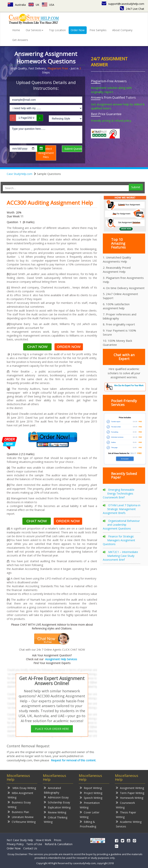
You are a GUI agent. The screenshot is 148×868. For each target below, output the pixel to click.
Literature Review (21, 817)
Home (16, 30)
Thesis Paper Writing (126, 814)
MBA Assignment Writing (20, 795)
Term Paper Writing (130, 793)
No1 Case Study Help (20, 840)
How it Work (43, 840)
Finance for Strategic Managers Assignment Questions (119, 540)
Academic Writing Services (129, 824)
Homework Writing (130, 798)
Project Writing (91, 793)
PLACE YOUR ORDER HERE (52, 729)
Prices (58, 840)
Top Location (57, 30)
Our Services (35, 30)
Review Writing (55, 812)
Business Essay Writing (19, 804)
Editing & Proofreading (88, 824)
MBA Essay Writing (22, 788)
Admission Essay (56, 797)
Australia (17, 5)
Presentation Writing (90, 805)
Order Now (78, 30)
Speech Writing (91, 798)
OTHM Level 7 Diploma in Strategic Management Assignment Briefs (122, 509)
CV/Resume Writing (22, 822)
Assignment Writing (130, 788)
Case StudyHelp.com (20, 174)
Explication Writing (57, 807)
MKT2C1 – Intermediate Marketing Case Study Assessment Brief (120, 556)
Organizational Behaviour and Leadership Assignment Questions (121, 525)
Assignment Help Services (61, 659)
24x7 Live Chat (132, 9)
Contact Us (30, 848)
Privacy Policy (15, 844)
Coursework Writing (125, 805)
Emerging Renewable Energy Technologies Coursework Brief (119, 493)
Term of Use (34, 844)
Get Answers (20, 40)
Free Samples (98, 30)
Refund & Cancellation (59, 844)
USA (48, 5)
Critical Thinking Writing (56, 819)
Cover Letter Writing (90, 814)
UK (34, 5)
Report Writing (91, 788)
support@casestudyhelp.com (123, 4)
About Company (122, 30)
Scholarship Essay (57, 802)
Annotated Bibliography (52, 790)
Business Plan (18, 812)
